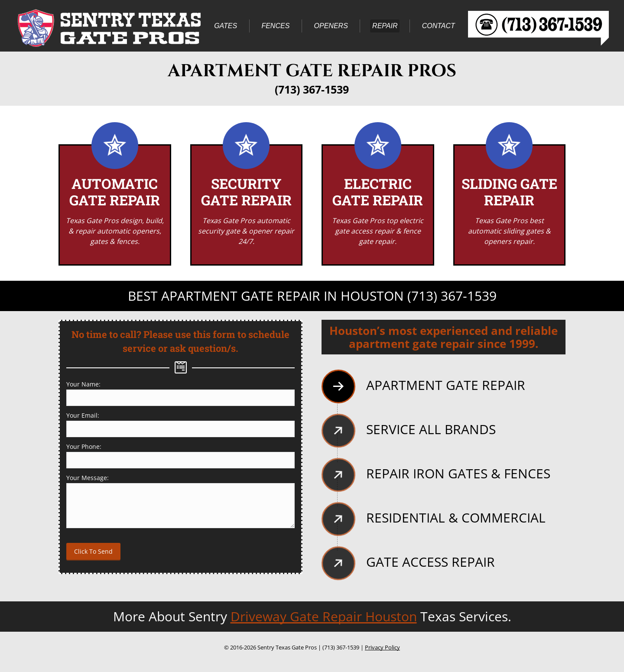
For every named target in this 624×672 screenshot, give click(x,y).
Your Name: (83, 384)
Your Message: (88, 478)
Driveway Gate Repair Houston (324, 616)
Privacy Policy (382, 647)
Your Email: (83, 415)
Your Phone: (84, 446)
